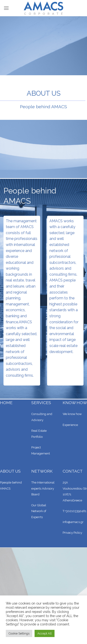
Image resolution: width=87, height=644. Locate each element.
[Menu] (6, 8)
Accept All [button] (45, 633)
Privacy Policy (72, 533)
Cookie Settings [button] (19, 633)
